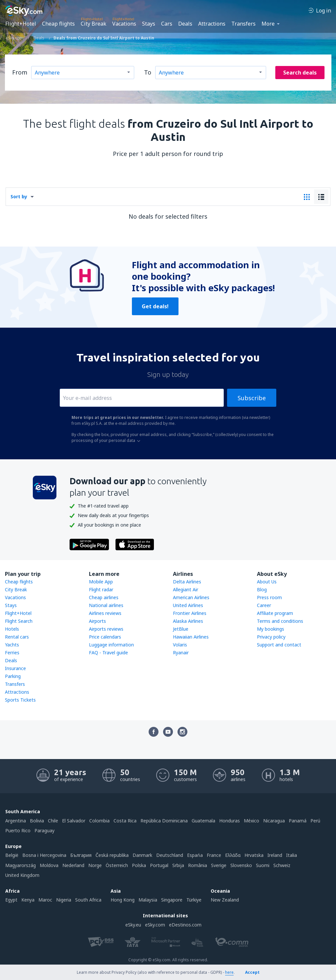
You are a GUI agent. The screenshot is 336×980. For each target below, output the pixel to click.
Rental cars (17, 637)
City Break (94, 24)
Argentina (16, 821)
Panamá (298, 821)
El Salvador (74, 821)
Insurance (15, 668)
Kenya (28, 900)
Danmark (142, 855)
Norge (95, 865)
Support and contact (279, 645)
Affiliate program (275, 613)
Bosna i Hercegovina (44, 855)
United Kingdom (22, 875)
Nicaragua (274, 821)
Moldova (49, 865)
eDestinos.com (185, 925)
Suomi (263, 865)
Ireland (275, 855)
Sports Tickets (20, 700)
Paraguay (44, 830)
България (81, 855)
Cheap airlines (104, 597)
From (20, 72)
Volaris (180, 645)
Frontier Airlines (190, 613)
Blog (262, 589)
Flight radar (101, 589)
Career (264, 605)
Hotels (12, 629)
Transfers (243, 24)
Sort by (19, 196)
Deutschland (170, 855)
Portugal (159, 865)
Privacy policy (271, 637)
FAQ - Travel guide (108, 653)
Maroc (45, 900)
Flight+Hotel (21, 24)
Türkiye (194, 900)
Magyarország (21, 865)
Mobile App (101, 582)
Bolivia (37, 821)
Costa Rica (125, 821)
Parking (13, 676)
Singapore (172, 900)
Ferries (12, 653)
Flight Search (19, 621)
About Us (267, 582)
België (12, 855)
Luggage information (111, 645)
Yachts (12, 645)
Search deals (300, 73)
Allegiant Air (186, 589)
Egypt (11, 900)
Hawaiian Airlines (191, 637)
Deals (185, 24)
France (214, 855)
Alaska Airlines (188, 621)
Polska (139, 865)
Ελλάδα (233, 855)
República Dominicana (164, 821)
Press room (269, 597)
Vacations (124, 24)
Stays (149, 24)
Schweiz (282, 865)
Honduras (230, 821)
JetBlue (181, 629)
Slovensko (241, 865)
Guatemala (203, 821)
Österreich (117, 865)
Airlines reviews (105, 613)
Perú (315, 821)
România (198, 865)
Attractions (212, 24)
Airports (97, 621)
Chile (53, 821)
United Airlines (188, 605)
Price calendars (105, 637)
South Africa (88, 900)
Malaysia (148, 900)
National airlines (106, 605)
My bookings (271, 629)
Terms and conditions (280, 621)
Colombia (99, 821)
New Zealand (225, 900)
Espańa (195, 855)
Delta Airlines (187, 582)
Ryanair (181, 653)
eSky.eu (133, 925)
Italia (292, 855)
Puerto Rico (18, 830)
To (148, 72)
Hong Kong (123, 900)
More (268, 24)
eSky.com (155, 925)
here (229, 972)
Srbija (178, 865)
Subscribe (252, 398)
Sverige (219, 865)
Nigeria (64, 900)
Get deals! (155, 306)
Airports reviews (106, 629)
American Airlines (191, 597)
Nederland (73, 865)
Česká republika (112, 855)
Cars (167, 24)
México (252, 821)
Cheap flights (58, 24)
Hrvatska (254, 855)
